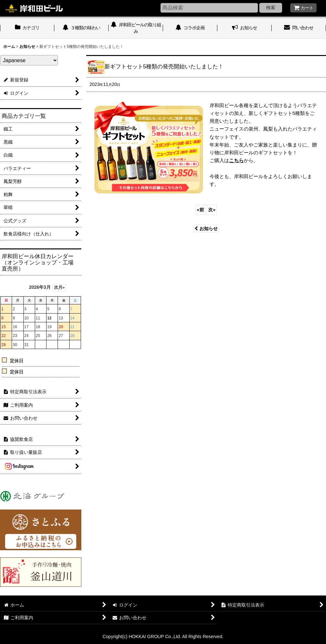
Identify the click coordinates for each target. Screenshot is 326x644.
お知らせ (206, 229)
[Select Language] (29, 60)
